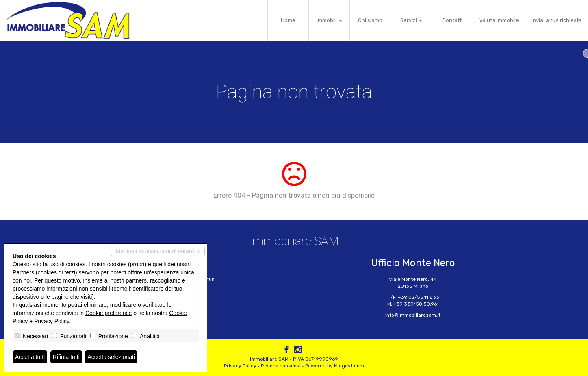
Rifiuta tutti (66, 357)
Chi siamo (370, 20)
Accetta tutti (30, 357)
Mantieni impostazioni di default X (158, 251)
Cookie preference (108, 313)
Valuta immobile (499, 20)
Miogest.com (349, 366)
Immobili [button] (329, 20)
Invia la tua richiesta (557, 20)
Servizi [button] (411, 20)
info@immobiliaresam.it (413, 315)
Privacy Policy (240, 366)
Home (288, 20)
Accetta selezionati (111, 357)
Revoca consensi (281, 366)
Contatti (452, 20)
